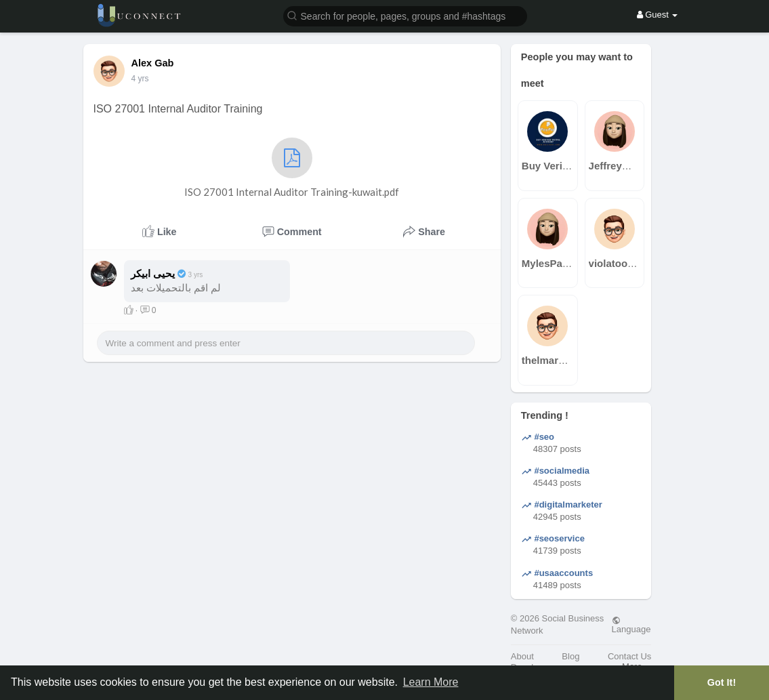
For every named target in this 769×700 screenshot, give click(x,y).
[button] (405, 15)
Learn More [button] (431, 682)
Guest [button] (658, 15)
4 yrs (140, 79)
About (522, 656)
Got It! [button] (722, 682)
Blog (570, 656)
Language (631, 625)
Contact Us (629, 656)
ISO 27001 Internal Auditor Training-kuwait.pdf (292, 168)
